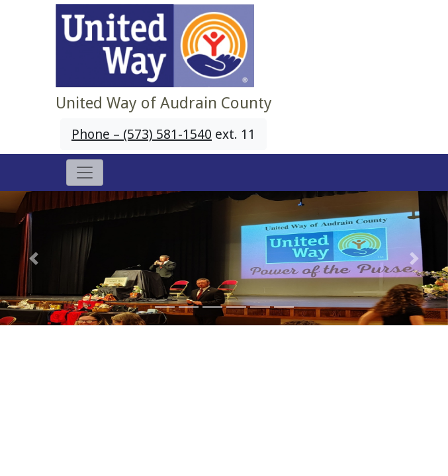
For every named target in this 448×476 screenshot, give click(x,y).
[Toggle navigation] (85, 173)
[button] (34, 258)
